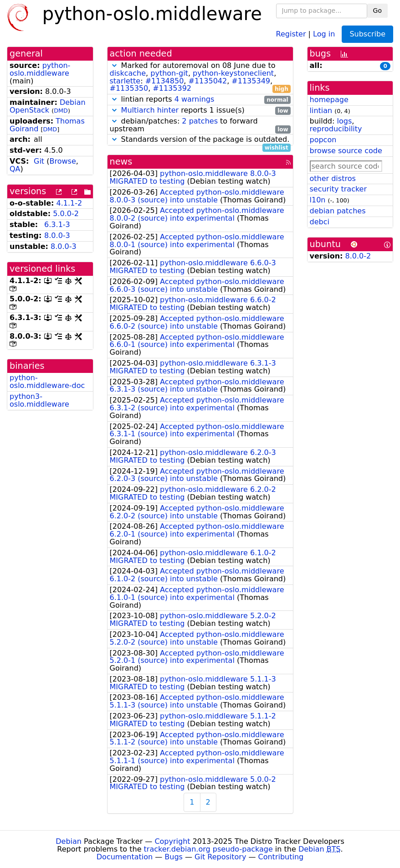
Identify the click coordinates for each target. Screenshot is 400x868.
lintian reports (200, 100)
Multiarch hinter (150, 110)
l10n (318, 200)
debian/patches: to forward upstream (200, 125)
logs (344, 121)
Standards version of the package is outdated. (200, 140)
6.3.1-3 (57, 225)
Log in (324, 34)
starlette (125, 81)
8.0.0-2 (358, 256)
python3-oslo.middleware (39, 400)
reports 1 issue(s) (200, 111)
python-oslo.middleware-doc (47, 382)
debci (320, 222)
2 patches (200, 121)
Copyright (172, 841)
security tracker (338, 189)
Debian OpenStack (48, 106)
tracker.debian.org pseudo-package (208, 849)
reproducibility (336, 129)
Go (377, 10)
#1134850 (165, 81)
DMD (61, 111)
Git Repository (220, 857)
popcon (323, 140)
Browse (62, 161)
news (121, 162)
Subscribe (367, 34)
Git (39, 161)
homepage (329, 100)
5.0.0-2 (66, 214)
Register (291, 34)
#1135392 (172, 88)
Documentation (125, 857)
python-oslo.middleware (40, 69)
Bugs (174, 857)
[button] (114, 65)
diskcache (128, 73)
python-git (169, 73)
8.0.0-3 (57, 235)
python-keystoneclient (233, 73)
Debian (69, 841)
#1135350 (129, 88)
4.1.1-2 (69, 203)
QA (15, 169)
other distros (333, 178)
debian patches (338, 211)
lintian (321, 111)
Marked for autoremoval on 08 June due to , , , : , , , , (200, 77)
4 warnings (195, 99)
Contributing (281, 857)
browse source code (346, 151)
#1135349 (251, 81)
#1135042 (208, 81)
